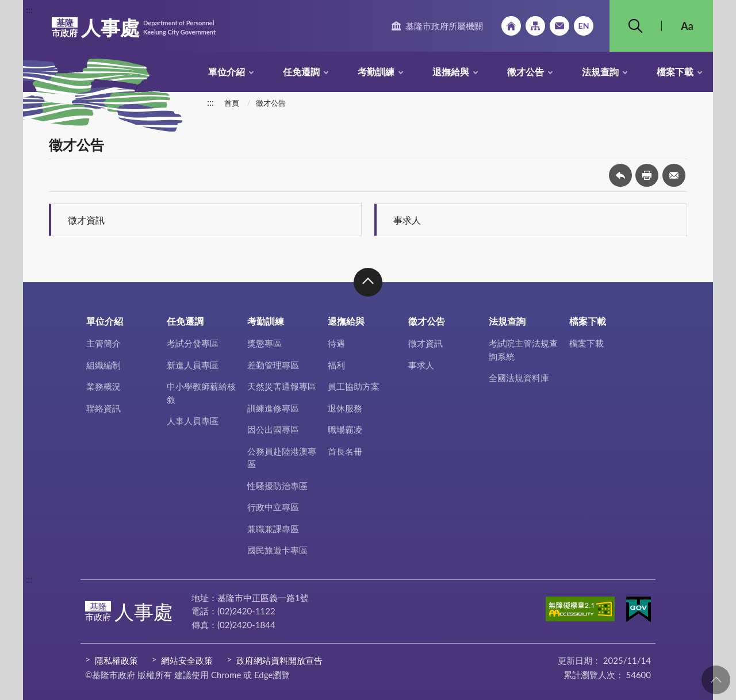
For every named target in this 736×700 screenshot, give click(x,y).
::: (29, 9)
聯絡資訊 (103, 408)
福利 (336, 365)
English (584, 26)
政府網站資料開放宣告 (279, 660)
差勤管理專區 (273, 365)
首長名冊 (345, 451)
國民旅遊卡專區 (277, 550)
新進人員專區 (193, 365)
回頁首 (716, 680)
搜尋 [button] (635, 26)
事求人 (407, 220)
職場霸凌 (345, 429)
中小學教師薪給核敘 (201, 393)
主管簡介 (103, 343)
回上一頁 (620, 175)
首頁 (232, 103)
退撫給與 (451, 72)
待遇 (336, 343)
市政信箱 (559, 26)
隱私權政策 (116, 660)
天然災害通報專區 (282, 386)
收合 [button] (368, 282)
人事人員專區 (193, 421)
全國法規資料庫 (519, 378)
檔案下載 (675, 72)
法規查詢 (600, 72)
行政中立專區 (273, 507)
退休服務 (345, 408)
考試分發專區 (193, 343)
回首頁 (511, 26)
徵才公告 (526, 72)
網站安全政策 (187, 660)
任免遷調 (301, 72)
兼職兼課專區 (273, 529)
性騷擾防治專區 (277, 486)
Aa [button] (687, 26)
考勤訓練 (376, 72)
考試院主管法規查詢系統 (523, 350)
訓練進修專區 (273, 408)
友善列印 (647, 175)
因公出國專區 (273, 429)
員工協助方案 (354, 386)
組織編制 (103, 365)
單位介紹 (227, 72)
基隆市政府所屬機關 (444, 26)
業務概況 (103, 386)
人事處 (134, 28)
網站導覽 (535, 26)
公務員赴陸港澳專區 (282, 458)
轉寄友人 (674, 175)
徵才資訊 (86, 220)
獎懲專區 (264, 343)
